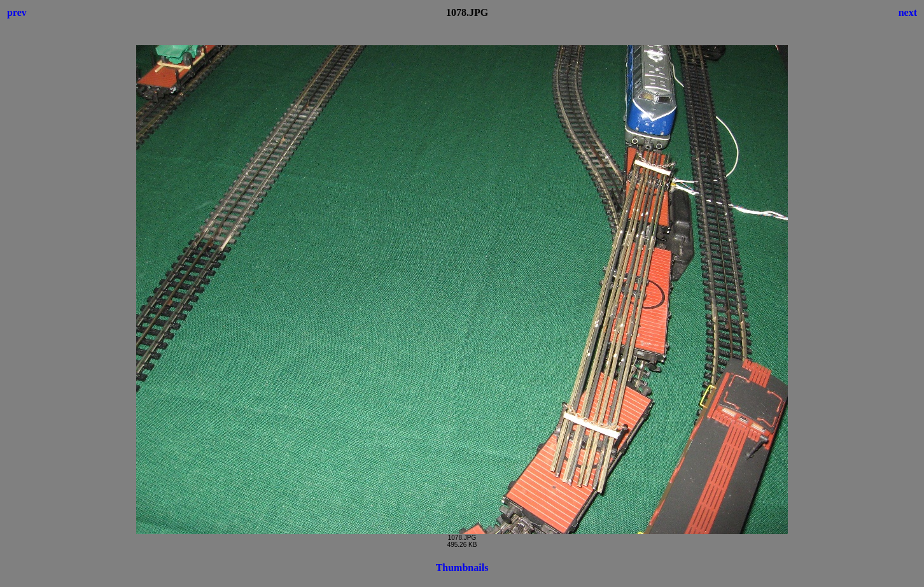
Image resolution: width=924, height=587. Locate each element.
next (908, 12)
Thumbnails (462, 568)
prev (17, 12)
